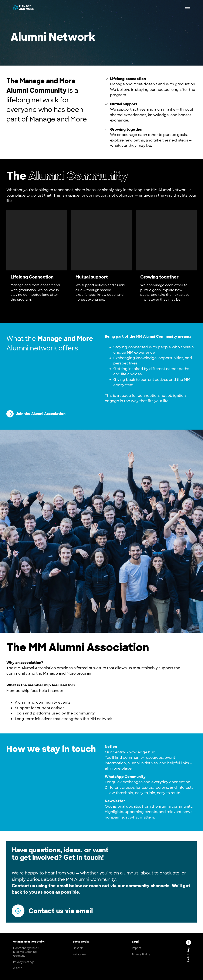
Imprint (137, 948)
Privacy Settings (24, 962)
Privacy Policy (141, 954)
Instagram (79, 954)
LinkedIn (78, 948)
